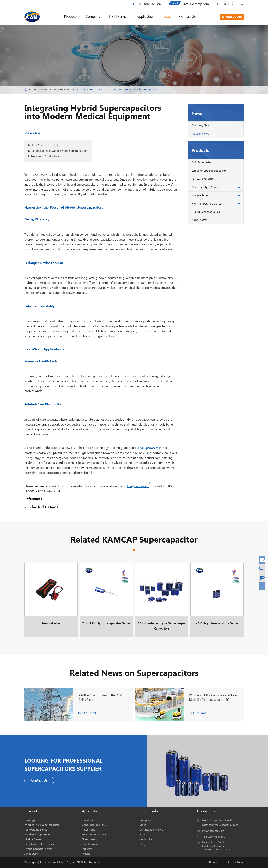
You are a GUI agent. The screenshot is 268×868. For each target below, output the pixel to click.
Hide (53, 145)
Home (32, 90)
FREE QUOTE (232, 17)
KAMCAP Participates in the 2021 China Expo (101, 698)
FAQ (142, 844)
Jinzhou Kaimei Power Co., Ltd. (58, 863)
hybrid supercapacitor (148, 448)
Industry (87, 849)
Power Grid (89, 830)
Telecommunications (94, 835)
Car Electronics (91, 844)
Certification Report (151, 830)
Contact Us (187, 17)
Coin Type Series (202, 163)
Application (145, 17)
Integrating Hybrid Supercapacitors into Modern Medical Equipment (117, 90)
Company (93, 17)
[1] (151, 483)
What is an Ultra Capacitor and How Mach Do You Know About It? (213, 698)
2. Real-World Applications (44, 157)
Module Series (200, 196)
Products (71, 17)
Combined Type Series (205, 187)
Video (143, 825)
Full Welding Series (203, 179)
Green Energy (90, 839)
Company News (201, 126)
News (167, 17)
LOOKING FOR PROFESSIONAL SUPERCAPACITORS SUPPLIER (83, 764)
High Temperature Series (206, 204)
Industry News (62, 90)
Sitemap (214, 863)
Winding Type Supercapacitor (209, 171)
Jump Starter (199, 220)
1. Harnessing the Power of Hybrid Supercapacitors (58, 151)
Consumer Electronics (95, 825)
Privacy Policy (236, 863)
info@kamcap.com (196, 4)
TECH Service (118, 17)
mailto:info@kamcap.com (43, 507)
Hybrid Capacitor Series (206, 212)
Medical (87, 854)
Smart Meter (89, 820)
